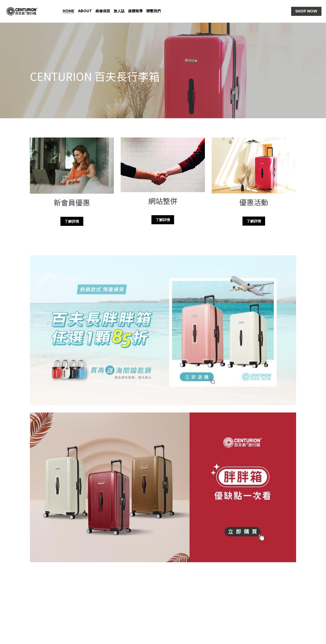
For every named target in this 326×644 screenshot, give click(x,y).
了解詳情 (72, 221)
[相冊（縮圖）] (163, 330)
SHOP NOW (306, 11)
